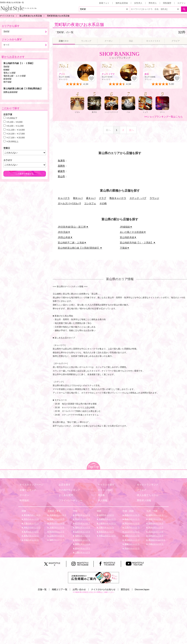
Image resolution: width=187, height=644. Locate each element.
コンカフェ (90, 203)
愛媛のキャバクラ (132, 544)
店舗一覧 (42, 589)
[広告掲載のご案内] (93, 577)
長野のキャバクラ (82, 536)
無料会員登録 (122, 3)
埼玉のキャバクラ (31, 519)
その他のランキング (69, 490)
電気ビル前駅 (10, 73)
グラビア (142, 490)
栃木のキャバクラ (31, 532)
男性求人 (153, 3)
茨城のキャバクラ (31, 540)
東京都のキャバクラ (32, 515)
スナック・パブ (138, 198)
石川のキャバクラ (82, 523)
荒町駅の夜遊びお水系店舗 (79, 25)
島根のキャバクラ (132, 519)
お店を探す (65, 485)
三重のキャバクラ (82, 552)
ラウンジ (154, 198)
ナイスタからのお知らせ (103, 589)
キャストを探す (106, 485)
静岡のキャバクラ (82, 544)
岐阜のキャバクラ (82, 540)
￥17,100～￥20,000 (15, 138)
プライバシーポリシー (71, 500)
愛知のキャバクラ (82, 548)
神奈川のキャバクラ (32, 527)
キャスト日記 (105, 490)
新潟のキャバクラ (82, 515)
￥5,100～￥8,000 (14, 122)
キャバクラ (64, 198)
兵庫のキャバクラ (106, 527)
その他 (103, 203)
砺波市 (61, 171)
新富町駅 (7, 79)
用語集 (101, 495)
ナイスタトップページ (31, 485)
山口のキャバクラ (132, 532)
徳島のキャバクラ (132, 536)
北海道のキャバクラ (58, 515)
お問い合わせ (79, 589)
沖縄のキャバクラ (156, 544)
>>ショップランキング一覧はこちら (164, 117)
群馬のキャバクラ (31, 536)
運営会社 (125, 589)
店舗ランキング (28, 490)
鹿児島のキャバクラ (157, 540)
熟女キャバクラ (118, 198)
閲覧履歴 (167, 3)
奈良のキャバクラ (106, 532)
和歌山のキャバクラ (107, 536)
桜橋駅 (6, 70)
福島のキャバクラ (57, 540)
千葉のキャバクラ (31, 523)
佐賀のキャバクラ (156, 519)
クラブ (103, 198)
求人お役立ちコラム (148, 495)
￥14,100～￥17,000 (15, 134)
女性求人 (138, 3)
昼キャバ (91, 198)
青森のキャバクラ (57, 519)
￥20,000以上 (12, 142)
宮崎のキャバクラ (156, 536)
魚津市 (61, 161)
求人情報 (103, 500)
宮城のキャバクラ (57, 527)
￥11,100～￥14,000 (15, 130)
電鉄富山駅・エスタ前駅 (15, 76)
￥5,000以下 (12, 118)
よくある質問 (66, 495)
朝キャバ (78, 198)
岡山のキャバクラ (132, 523)
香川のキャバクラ (132, 540)
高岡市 (61, 166)
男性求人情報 (144, 500)
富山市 (61, 176)
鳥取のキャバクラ (132, 515)
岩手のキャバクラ (57, 523)
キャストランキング (148, 485)
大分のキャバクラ (156, 532)
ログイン (182, 3)
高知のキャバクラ (132, 548)
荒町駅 (6, 67)
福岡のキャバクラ (156, 515)
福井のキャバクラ (82, 527)
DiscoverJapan (142, 589)
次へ (131, 130)
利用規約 (24, 500)
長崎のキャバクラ (156, 523)
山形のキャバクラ (57, 536)
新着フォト (104, 3)
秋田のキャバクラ (57, 532)
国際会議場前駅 (11, 92)
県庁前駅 (7, 82)
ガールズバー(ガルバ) (69, 203)
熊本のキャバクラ (156, 527)
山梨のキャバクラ (82, 532)
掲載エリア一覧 (60, 589)
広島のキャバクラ (132, 527)
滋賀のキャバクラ (106, 515)
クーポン (24, 495)
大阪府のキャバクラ (107, 523)
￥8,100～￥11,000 (15, 126)
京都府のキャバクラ (107, 519)
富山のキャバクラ (82, 519)
